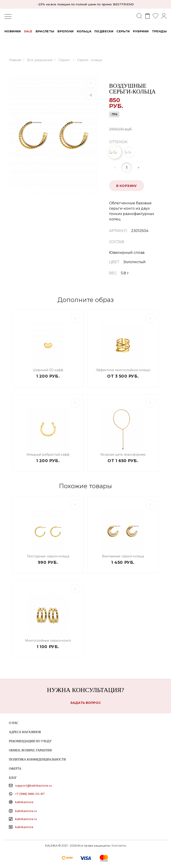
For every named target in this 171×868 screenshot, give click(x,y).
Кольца (84, 31)
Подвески (104, 31)
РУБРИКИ (141, 31)
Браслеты (45, 31)
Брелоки (66, 31)
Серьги (123, 31)
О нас (14, 723)
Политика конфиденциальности (37, 759)
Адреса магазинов (25, 732)
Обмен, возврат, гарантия (30, 750)
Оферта (15, 769)
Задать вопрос (86, 703)
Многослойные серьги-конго (48, 641)
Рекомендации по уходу (30, 741)
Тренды (159, 31)
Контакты (119, 845)
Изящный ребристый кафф (48, 455)
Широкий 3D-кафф (48, 370)
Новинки (13, 31)
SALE (28, 31)
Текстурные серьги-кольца (48, 556)
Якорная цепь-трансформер (123, 455)
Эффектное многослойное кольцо (123, 370)
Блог (13, 778)
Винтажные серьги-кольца (123, 556)
